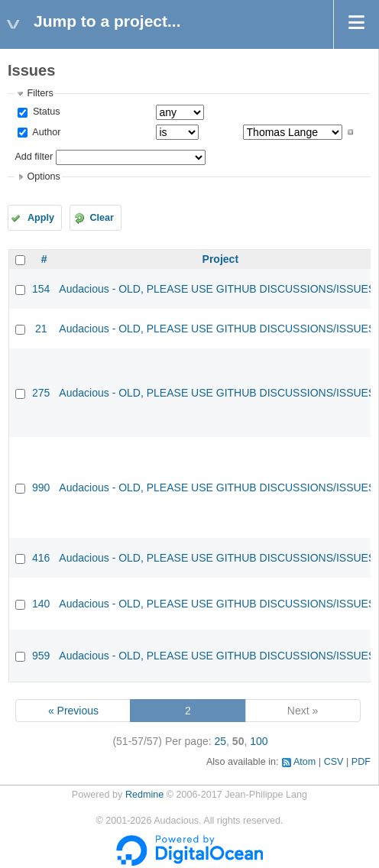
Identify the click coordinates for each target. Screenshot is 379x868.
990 (41, 487)
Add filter (34, 157)
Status (45, 112)
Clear (102, 218)
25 (221, 741)
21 (41, 329)
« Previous (73, 711)
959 (41, 656)
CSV (334, 762)
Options (43, 177)
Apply (41, 218)
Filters (40, 93)
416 (41, 558)
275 (41, 393)
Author (45, 132)
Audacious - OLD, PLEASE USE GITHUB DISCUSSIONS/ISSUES (217, 289)
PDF (361, 762)
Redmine (144, 795)
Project (220, 259)
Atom (304, 762)
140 (41, 604)
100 (259, 741)
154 (41, 289)
